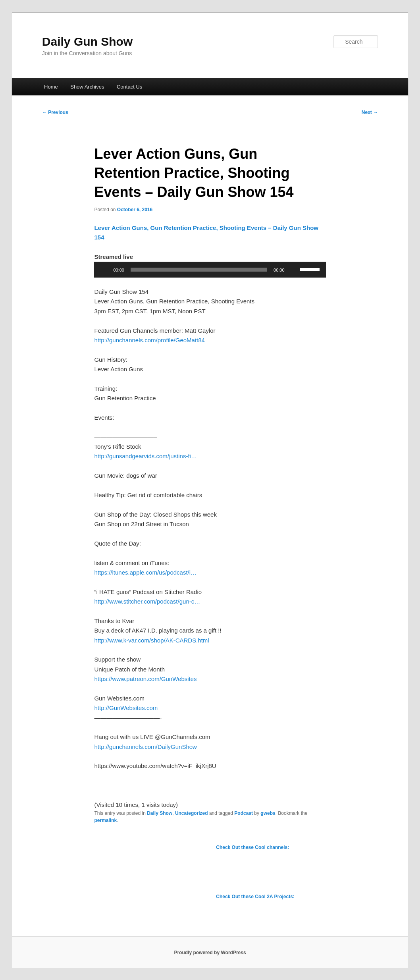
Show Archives (87, 87)
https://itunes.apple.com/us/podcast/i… (145, 572)
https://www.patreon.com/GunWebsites (145, 679)
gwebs (268, 813)
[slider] (199, 270)
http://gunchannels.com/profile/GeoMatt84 (149, 340)
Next (370, 112)
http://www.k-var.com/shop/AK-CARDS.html (151, 640)
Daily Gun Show (87, 41)
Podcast (244, 813)
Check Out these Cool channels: (252, 847)
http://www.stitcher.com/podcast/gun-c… (147, 601)
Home (51, 87)
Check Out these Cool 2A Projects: (255, 897)
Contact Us (129, 87)
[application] (210, 270)
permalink (105, 820)
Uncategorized (192, 813)
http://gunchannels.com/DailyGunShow (145, 747)
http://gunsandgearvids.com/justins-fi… (145, 456)
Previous (55, 112)
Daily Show (160, 813)
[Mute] (293, 270)
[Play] (104, 270)
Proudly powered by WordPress (210, 953)
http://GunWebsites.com (126, 708)
